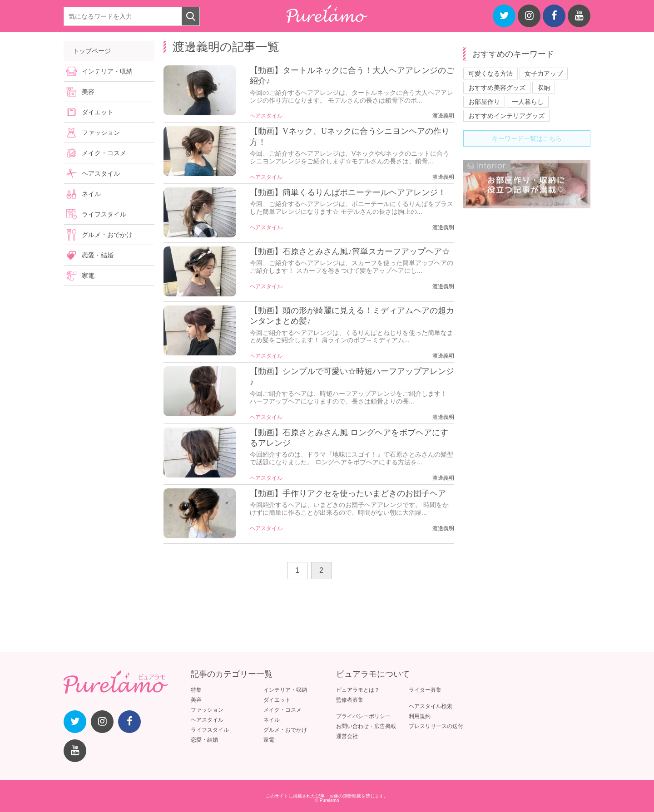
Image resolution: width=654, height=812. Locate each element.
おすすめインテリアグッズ (506, 116)
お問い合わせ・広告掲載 (366, 726)
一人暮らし (528, 102)
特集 (196, 690)
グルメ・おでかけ (107, 235)
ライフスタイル (104, 214)
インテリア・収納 (107, 71)
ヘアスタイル (266, 116)
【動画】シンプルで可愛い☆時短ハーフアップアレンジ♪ (352, 376)
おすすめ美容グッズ (497, 88)
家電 (88, 276)
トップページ (92, 51)
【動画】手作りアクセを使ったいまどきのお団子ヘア (348, 493)
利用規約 (420, 716)
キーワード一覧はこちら (527, 138)
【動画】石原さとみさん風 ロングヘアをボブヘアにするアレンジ (349, 438)
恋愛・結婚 (98, 255)
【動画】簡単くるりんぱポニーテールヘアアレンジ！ (348, 192)
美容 (88, 92)
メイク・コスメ (104, 153)
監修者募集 (350, 700)
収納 (544, 88)
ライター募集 (425, 690)
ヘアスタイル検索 (431, 706)
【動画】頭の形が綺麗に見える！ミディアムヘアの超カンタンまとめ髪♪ (352, 316)
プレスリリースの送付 (436, 726)
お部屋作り (484, 102)
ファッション (101, 133)
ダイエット (98, 112)
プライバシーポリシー (363, 716)
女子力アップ (544, 74)
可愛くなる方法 (490, 74)
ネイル (91, 194)
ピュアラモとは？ (358, 690)
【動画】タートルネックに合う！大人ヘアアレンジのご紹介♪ (352, 76)
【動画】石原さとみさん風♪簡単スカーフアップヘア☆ (350, 251)
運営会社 (347, 736)
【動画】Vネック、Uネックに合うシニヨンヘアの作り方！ (350, 136)
